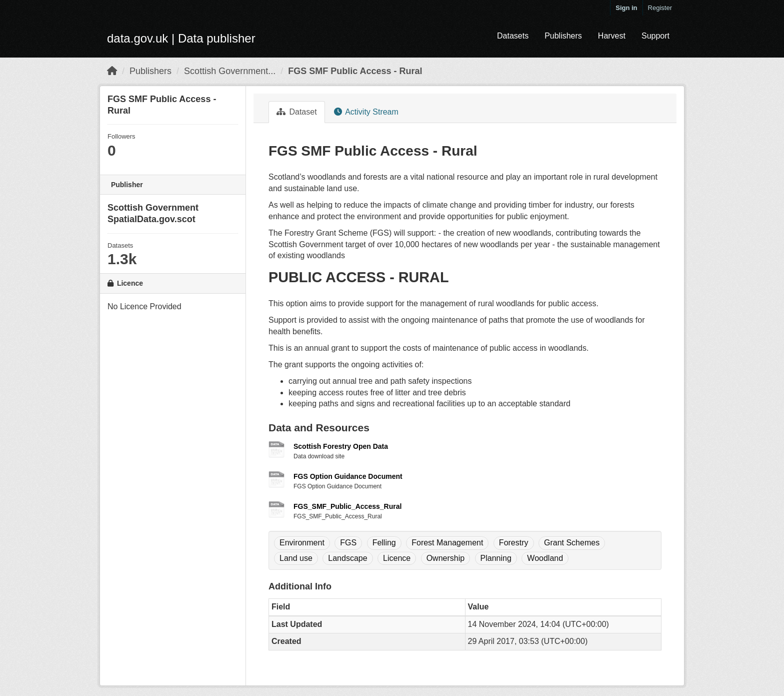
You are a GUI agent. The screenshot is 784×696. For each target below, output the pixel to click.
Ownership (445, 558)
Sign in (626, 8)
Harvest (612, 36)
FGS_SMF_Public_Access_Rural (347, 506)
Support (655, 36)
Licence (397, 558)
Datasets (513, 36)
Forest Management (447, 543)
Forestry (514, 543)
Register (660, 8)
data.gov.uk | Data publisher (181, 38)
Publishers (563, 36)
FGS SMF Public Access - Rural (355, 71)
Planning (496, 558)
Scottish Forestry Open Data (341, 446)
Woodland (545, 558)
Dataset (297, 112)
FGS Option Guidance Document (348, 476)
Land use (296, 558)
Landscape (347, 558)
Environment (302, 543)
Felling (384, 543)
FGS (348, 543)
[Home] (112, 71)
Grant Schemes (572, 543)
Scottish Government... (230, 71)
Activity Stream (366, 112)
